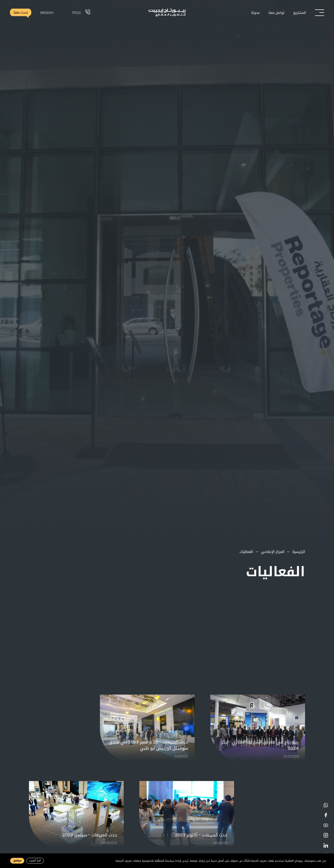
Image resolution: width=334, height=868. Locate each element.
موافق (17, 861)
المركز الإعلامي (273, 552)
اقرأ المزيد (35, 861)
